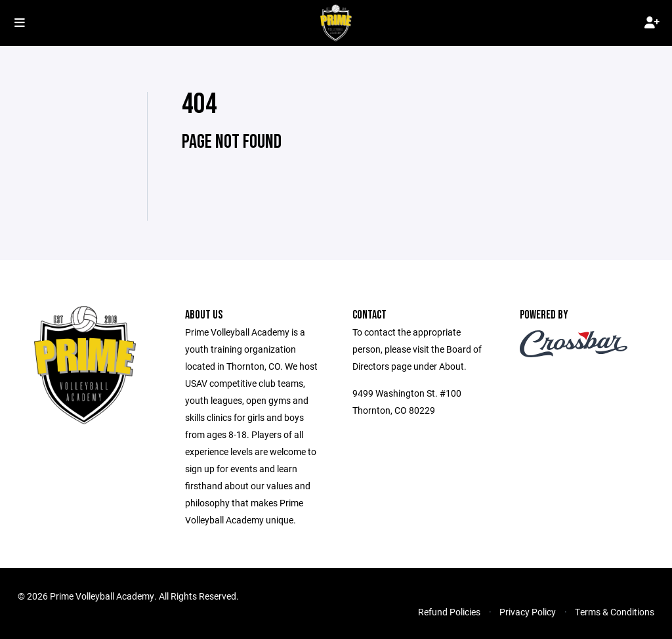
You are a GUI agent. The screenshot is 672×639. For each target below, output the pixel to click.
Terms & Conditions (615, 612)
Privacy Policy (528, 612)
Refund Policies (449, 612)
